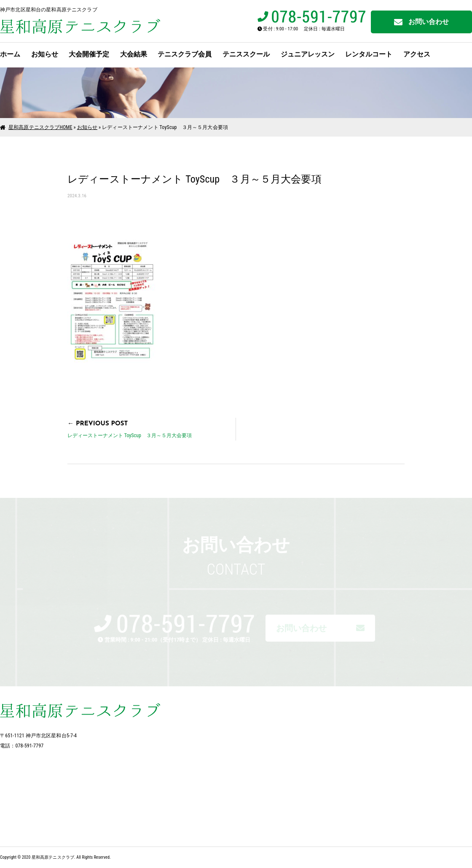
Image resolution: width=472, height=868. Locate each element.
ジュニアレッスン (308, 54)
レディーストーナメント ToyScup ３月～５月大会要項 (130, 435)
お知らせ (45, 54)
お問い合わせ (422, 22)
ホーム (10, 54)
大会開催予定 (89, 54)
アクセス (417, 54)
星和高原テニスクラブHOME (40, 127)
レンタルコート (369, 54)
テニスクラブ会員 (185, 54)
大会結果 (134, 54)
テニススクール (246, 54)
